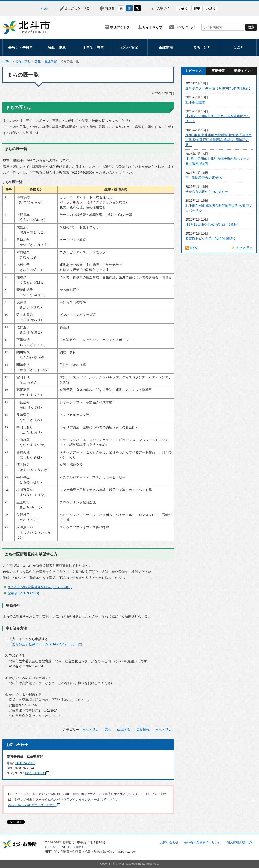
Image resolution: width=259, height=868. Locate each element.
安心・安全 (129, 47)
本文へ (45, 8)
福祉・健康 (57, 47)
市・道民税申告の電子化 (203, 178)
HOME (7, 61)
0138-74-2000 (25, 763)
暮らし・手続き (21, 47)
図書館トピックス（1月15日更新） (211, 238)
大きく (211, 8)
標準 (197, 8)
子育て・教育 (93, 47)
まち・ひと (202, 47)
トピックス (194, 71)
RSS (193, 248)
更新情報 (143, 729)
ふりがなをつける (77, 8)
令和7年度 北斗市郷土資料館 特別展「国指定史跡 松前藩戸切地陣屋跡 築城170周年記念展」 (219, 140)
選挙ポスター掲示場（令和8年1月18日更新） (219, 88)
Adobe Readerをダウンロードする (34, 805)
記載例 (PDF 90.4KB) (23, 593)
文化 (38, 61)
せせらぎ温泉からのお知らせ (207, 192)
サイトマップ (152, 27)
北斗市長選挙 (195, 102)
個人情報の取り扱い (241, 842)
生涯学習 (51, 61)
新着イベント (244, 71)
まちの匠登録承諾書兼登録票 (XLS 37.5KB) (40, 587)
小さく (183, 8)
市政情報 (166, 47)
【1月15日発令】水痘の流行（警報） (213, 224)
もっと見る (244, 248)
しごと (238, 47)
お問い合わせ (186, 27)
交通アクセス (120, 27)
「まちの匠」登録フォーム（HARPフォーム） (45, 644)
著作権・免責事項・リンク (202, 842)
